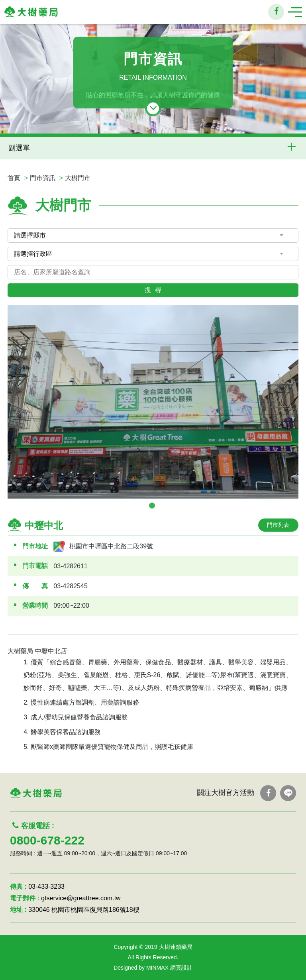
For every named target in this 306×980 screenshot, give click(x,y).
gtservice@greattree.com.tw (81, 898)
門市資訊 (43, 178)
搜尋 (155, 290)
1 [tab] (152, 506)
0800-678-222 (47, 840)
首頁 (14, 178)
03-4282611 (70, 566)
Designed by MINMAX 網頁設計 (153, 968)
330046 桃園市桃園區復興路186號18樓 (84, 910)
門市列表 (278, 525)
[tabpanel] (153, 402)
